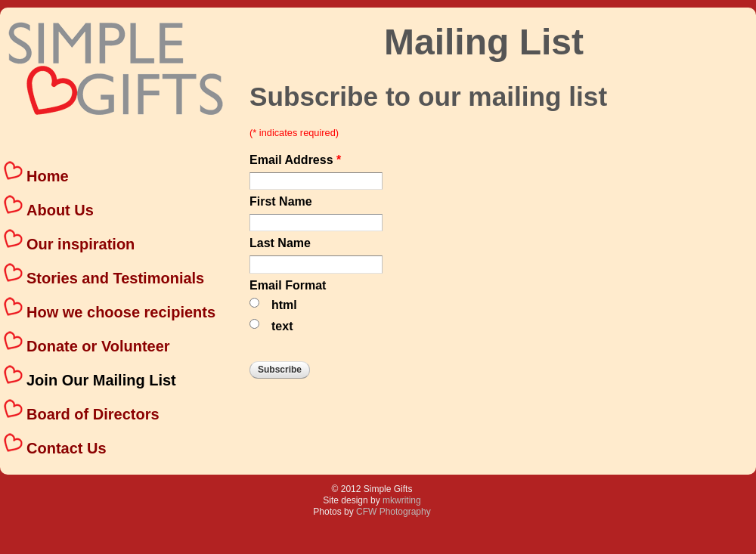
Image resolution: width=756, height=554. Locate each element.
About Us (60, 210)
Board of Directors (93, 414)
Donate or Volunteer (98, 346)
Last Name (280, 243)
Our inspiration (81, 244)
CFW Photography (393, 512)
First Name (281, 202)
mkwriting (402, 500)
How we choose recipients (121, 312)
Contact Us (67, 448)
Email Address (295, 160)
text (282, 326)
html (284, 305)
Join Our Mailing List (101, 380)
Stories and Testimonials (115, 278)
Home (48, 176)
